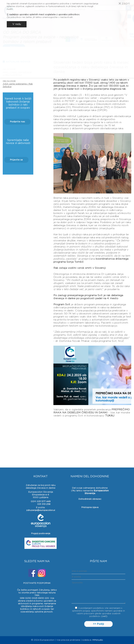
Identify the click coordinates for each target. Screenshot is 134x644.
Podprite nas (17, 122)
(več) (104, 616)
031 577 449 (44, 501)
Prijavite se (16, 160)
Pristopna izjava (90, 507)
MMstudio (98, 640)
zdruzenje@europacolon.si (41, 510)
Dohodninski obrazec (90, 499)
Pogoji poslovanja (41, 533)
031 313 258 (44, 504)
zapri (124, 4)
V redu (17, 24)
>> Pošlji (98, 624)
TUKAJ (110, 416)
